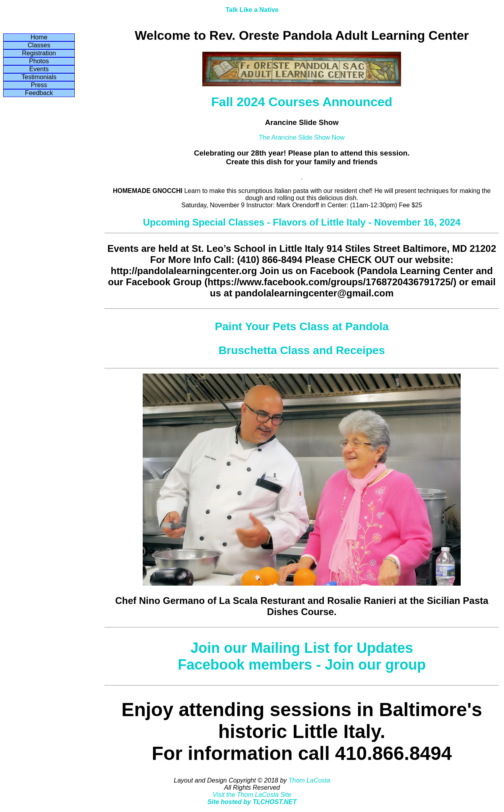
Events (39, 69)
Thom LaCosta (309, 780)
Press (39, 85)
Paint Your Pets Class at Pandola (301, 326)
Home (39, 37)
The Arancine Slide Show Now (302, 137)
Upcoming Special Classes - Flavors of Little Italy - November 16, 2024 (302, 222)
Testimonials (39, 77)
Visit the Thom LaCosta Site (252, 795)
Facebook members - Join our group (302, 665)
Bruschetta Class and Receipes (302, 350)
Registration (39, 53)
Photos (39, 61)
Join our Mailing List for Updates (302, 648)
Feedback (39, 93)
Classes (39, 45)
